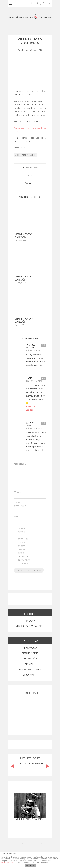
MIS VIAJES (30, 664)
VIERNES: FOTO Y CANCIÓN (30, 626)
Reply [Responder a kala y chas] (44, 423)
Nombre (18, 492)
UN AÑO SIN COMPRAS (30, 670)
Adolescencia (30, 653)
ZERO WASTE (30, 675)
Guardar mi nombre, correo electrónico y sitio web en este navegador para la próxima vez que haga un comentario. (24, 546)
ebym (32, 183)
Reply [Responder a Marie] (44, 378)
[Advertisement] (30, 714)
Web (16, 517)
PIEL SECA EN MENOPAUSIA (34, 764)
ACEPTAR (30, 866)
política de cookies (9, 862)
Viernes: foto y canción (24, 236)
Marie (29, 378)
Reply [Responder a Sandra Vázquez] (44, 345)
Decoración (30, 659)
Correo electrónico (20, 504)
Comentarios (30, 168)
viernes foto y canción (26, 155)
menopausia (30, 648)
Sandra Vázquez (31, 346)
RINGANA (30, 621)
